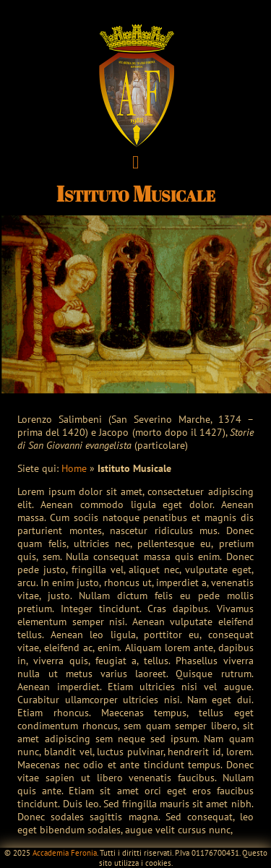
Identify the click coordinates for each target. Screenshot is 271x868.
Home (74, 468)
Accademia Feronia (65, 853)
